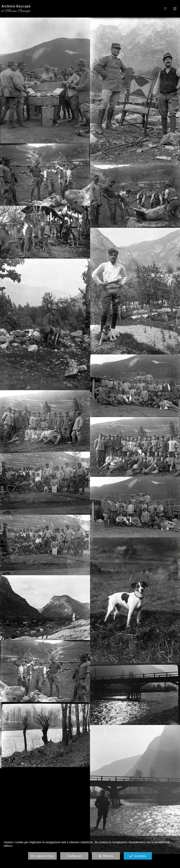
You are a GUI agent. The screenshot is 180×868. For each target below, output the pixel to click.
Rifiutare (106, 856)
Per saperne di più (42, 856)
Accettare (138, 856)
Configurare (74, 856)
